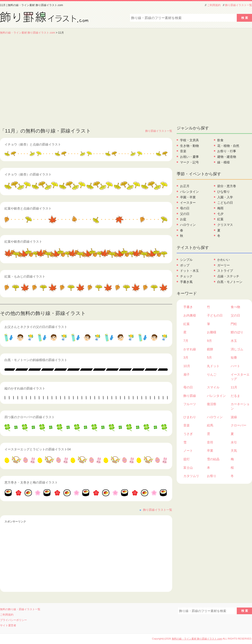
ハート (235, 366)
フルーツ (190, 404)
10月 (187, 366)
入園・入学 (225, 197)
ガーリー (224, 265)
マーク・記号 (189, 162)
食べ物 (235, 307)
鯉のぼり (237, 332)
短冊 (234, 357)
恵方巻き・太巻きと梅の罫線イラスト (31, 482)
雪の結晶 (213, 459)
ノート (188, 451)
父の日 (185, 214)
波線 (234, 417)
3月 (186, 357)
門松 (234, 324)
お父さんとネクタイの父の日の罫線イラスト (36, 327)
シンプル (186, 260)
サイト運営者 (8, 625)
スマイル (213, 387)
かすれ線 (190, 349)
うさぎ (188, 434)
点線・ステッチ (228, 276)
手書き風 (186, 282)
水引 (234, 442)
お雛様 (212, 332)
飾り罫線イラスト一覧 (239, 5)
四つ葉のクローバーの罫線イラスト (30, 417)
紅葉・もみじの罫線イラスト (25, 276)
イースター (188, 203)
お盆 (183, 219)
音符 (210, 442)
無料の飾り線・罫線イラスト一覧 (20, 609)
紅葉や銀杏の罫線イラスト (23, 242)
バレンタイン (189, 192)
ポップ (185, 265)
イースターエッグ (240, 377)
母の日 (185, 208)
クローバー (239, 425)
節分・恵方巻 (227, 186)
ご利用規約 (214, 5)
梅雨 (220, 208)
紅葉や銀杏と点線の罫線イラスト (28, 208)
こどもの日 (225, 203)
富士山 (188, 468)
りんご (212, 374)
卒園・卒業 (188, 197)
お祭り (212, 476)
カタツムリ (191, 476)
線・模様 (224, 162)
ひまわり (190, 417)
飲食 (220, 140)
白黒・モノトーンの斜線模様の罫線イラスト (36, 360)
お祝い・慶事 (189, 157)
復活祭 (212, 404)
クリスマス (225, 225)
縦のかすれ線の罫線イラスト (25, 388)
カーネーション (240, 406)
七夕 (220, 214)
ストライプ (225, 271)
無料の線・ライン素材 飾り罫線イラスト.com (28, 33)
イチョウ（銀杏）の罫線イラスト (28, 174)
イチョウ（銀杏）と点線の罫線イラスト (33, 144)
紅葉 (220, 219)
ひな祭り (224, 192)
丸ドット (213, 366)
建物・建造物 (227, 157)
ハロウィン (188, 225)
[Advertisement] (42, 79)
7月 (186, 341)
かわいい (224, 260)
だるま (235, 396)
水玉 (234, 341)
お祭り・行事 (227, 151)
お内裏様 (190, 315)
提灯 (187, 459)
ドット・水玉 (189, 271)
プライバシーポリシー (13, 620)
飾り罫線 (190, 396)
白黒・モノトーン (230, 282)
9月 (209, 341)
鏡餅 (210, 349)
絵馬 (210, 425)
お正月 (185, 186)
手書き (188, 307)
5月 (209, 357)
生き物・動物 (189, 146)
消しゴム (237, 349)
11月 (234, 387)
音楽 (183, 151)
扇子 (187, 374)
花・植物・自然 (228, 146)
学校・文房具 (189, 140)
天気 (234, 451)
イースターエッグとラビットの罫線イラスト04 (38, 449)
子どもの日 (215, 315)
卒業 (210, 451)
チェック (186, 276)
